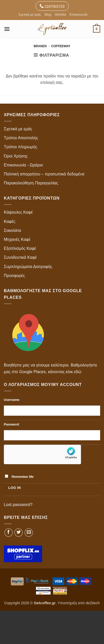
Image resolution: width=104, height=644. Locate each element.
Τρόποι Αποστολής (21, 138)
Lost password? (18, 505)
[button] (7, 29)
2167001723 (52, 6)
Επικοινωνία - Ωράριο (23, 165)
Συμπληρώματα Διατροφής (28, 267)
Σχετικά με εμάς (30, 14)
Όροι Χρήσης (16, 156)
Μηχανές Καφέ (17, 239)
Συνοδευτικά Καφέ (20, 257)
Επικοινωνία (78, 14)
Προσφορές (14, 276)
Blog (48, 14)
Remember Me (19, 477)
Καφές (10, 221)
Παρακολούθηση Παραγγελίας (31, 183)
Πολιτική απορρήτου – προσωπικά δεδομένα (44, 174)
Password (11, 424)
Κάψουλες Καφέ (18, 212)
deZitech (93, 603)
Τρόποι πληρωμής (21, 147)
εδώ (78, 372)
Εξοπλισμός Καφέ (20, 248)
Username (12, 400)
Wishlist (60, 14)
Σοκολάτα (13, 230)
